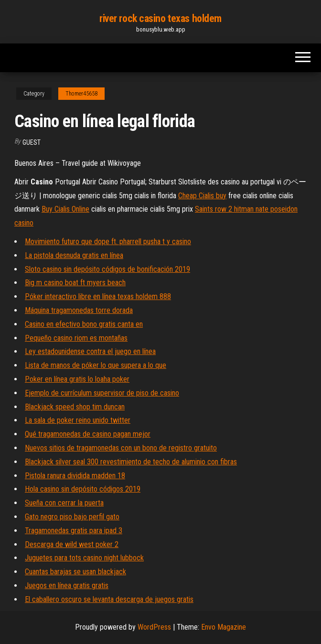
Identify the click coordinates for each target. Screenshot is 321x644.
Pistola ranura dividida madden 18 (75, 476)
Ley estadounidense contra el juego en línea (90, 351)
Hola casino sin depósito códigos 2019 (83, 489)
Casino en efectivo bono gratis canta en (84, 324)
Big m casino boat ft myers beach (75, 283)
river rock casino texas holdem (160, 18)
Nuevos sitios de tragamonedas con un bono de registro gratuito (121, 448)
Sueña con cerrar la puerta (64, 503)
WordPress (154, 627)
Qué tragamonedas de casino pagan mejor (88, 434)
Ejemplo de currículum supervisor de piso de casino (102, 393)
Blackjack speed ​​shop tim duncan (75, 407)
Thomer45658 (81, 94)
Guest (32, 142)
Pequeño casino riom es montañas (76, 338)
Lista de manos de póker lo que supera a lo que (96, 365)
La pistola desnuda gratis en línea (74, 255)
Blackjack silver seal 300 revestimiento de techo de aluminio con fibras (131, 462)
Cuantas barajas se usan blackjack (75, 572)
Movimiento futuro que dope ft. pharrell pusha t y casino (108, 241)
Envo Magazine (224, 627)
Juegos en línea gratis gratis (67, 585)
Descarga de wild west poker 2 (72, 544)
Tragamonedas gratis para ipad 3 (74, 531)
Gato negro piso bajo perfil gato (72, 517)
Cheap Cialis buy (202, 196)
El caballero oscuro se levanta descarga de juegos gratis (109, 599)
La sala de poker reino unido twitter (78, 420)
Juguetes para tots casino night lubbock (84, 558)
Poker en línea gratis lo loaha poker (77, 379)
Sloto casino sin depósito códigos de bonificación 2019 (107, 269)
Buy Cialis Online (65, 209)
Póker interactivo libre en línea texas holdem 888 (98, 296)
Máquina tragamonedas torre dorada (79, 310)
